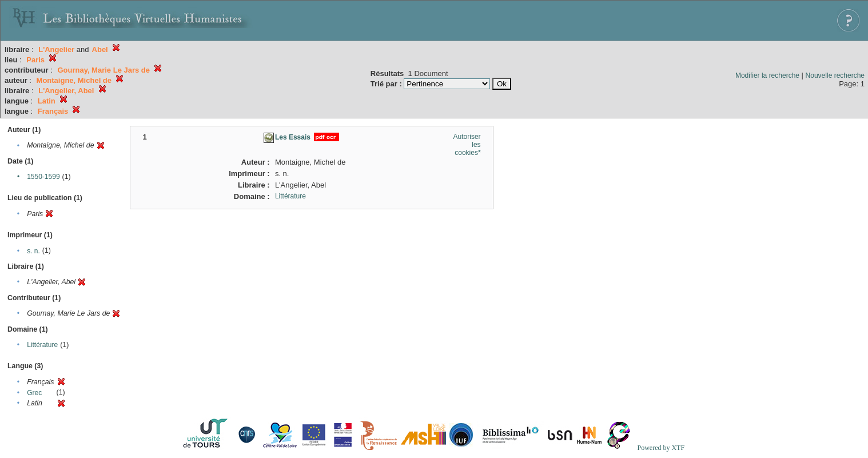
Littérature (42, 345)
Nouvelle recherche (835, 75)
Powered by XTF (661, 448)
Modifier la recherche (767, 75)
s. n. (33, 251)
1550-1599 (43, 177)
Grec (34, 393)
